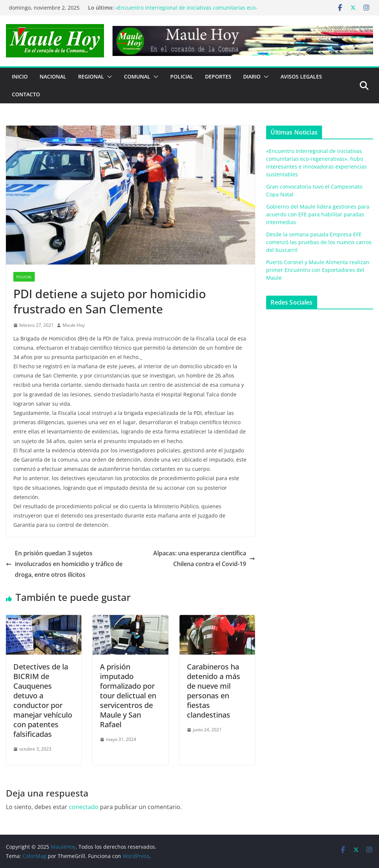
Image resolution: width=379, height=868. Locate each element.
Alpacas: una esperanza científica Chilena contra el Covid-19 (204, 558)
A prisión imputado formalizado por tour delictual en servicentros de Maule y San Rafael (128, 696)
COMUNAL (137, 77)
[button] (108, 77)
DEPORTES (218, 77)
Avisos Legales (301, 77)
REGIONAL (91, 77)
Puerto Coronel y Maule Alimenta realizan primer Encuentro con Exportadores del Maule (318, 270)
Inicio (20, 77)
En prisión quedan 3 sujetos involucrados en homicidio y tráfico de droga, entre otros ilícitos (64, 564)
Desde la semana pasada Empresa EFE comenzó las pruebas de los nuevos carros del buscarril (319, 242)
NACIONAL (53, 77)
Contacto (26, 94)
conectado (84, 807)
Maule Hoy (74, 325)
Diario (252, 77)
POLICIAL (182, 77)
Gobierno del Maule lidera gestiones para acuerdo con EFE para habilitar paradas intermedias (318, 214)
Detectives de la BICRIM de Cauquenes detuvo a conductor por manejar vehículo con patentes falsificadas (43, 700)
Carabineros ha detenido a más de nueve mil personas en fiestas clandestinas (214, 691)
